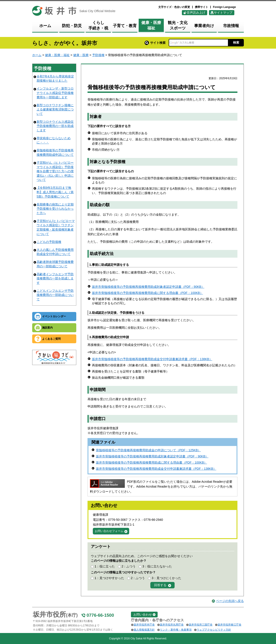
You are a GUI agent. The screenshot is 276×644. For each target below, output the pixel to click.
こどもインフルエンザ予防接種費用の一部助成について (55, 295)
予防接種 (98, 55)
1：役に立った (105, 566)
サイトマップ (223, 13)
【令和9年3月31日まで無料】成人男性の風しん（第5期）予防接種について (55, 192)
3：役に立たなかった (157, 566)
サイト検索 (155, 43)
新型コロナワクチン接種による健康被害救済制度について (55, 109)
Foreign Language (224, 7)
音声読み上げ (196, 13)
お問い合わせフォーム (109, 531)
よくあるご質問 (51, 339)
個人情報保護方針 (144, 630)
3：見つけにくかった (166, 578)
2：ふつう (129, 566)
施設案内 (47, 328)
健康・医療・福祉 (57, 55)
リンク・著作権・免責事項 (176, 630)
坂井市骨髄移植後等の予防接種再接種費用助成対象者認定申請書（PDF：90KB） (148, 287)
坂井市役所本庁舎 (144, 625)
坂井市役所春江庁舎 (229, 625)
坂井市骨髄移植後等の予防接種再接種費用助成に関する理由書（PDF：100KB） (147, 293)
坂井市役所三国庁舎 (201, 625)
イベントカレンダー (54, 316)
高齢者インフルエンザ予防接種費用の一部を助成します (55, 278)
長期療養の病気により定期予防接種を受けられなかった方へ (55, 209)
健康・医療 (81, 55)
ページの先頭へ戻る (230, 601)
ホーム (37, 55)
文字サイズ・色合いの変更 (174, 7)
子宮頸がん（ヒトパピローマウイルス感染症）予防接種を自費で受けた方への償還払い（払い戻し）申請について (55, 171)
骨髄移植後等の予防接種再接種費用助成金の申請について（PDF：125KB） (148, 450)
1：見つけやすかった (109, 578)
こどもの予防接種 (49, 242)
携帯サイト (201, 7)
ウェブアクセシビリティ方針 (214, 630)
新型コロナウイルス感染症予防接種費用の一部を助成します (55, 126)
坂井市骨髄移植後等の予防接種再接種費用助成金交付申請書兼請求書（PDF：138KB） (152, 359)
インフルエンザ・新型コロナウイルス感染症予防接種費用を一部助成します (55, 93)
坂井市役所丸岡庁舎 (172, 625)
